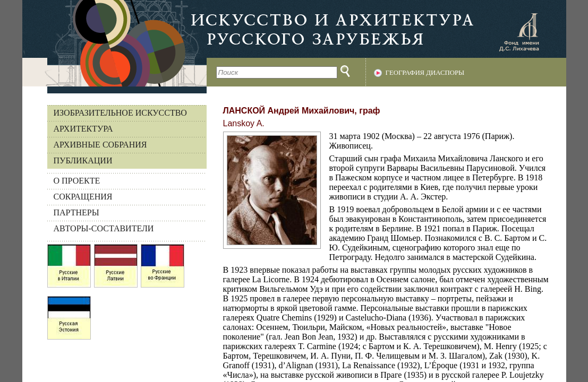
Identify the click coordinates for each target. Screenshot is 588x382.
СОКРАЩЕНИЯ (83, 197)
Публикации (83, 160)
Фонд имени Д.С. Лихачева (519, 32)
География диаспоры (425, 73)
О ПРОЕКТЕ (77, 181)
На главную (114, 43)
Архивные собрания (100, 145)
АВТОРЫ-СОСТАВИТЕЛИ (104, 228)
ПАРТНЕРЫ (76, 212)
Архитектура (83, 129)
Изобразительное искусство (120, 113)
